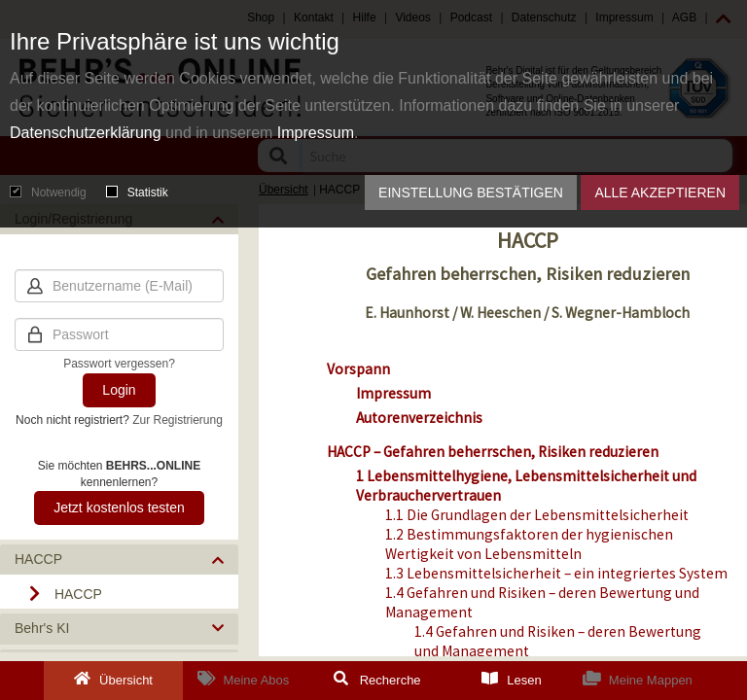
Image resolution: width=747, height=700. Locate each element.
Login (119, 390)
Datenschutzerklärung (86, 133)
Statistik (137, 192)
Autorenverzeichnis (419, 418)
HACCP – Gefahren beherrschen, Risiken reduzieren (493, 452)
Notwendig (48, 192)
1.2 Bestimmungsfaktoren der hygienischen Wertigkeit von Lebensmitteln (529, 544)
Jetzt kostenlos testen (119, 507)
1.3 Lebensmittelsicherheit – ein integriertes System (556, 573)
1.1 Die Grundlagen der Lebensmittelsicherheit (537, 515)
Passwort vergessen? (119, 364)
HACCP (78, 594)
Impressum (316, 133)
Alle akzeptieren (660, 192)
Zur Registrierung (178, 420)
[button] (119, 560)
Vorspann (358, 369)
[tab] (119, 560)
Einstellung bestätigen (471, 192)
